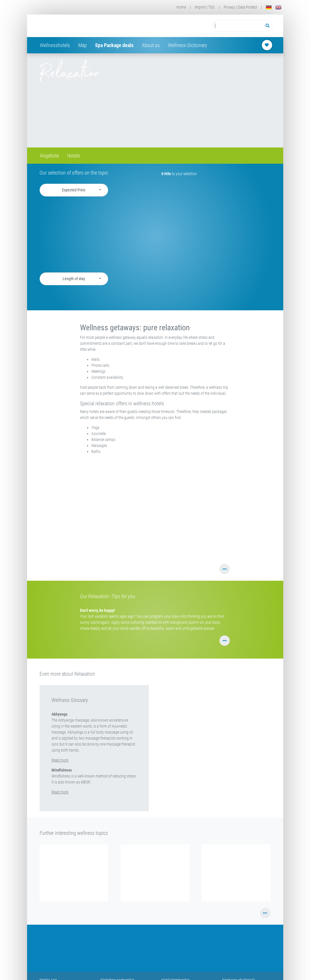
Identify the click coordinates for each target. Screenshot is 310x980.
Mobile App (48, 968)
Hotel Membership (175, 968)
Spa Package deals (114, 45)
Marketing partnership (117, 968)
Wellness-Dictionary (188, 45)
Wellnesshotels (55, 45)
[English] (278, 7)
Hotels (74, 156)
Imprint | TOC (205, 7)
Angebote (49, 156)
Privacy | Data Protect (240, 7)
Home (181, 7)
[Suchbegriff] (238, 26)
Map (83, 45)
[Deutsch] (269, 7)
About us (151, 45)
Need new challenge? (239, 968)
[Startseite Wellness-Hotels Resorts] (85, 26)
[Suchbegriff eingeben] (238, 26)
